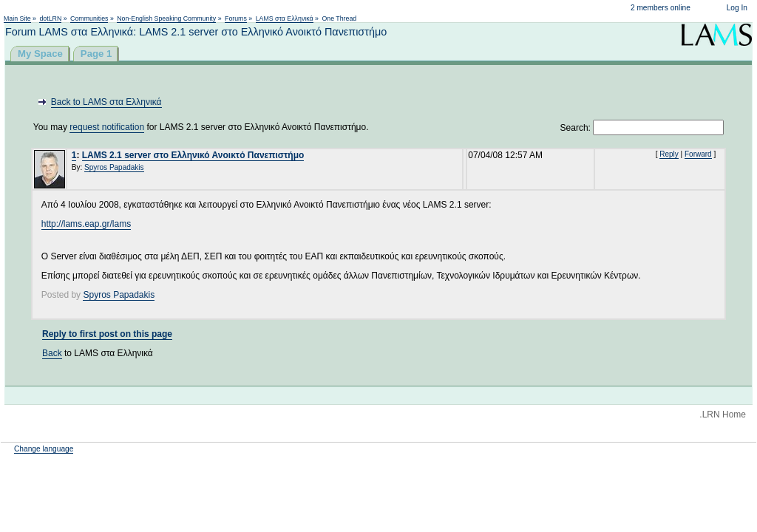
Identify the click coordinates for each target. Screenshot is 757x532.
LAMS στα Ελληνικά (285, 18)
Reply (669, 154)
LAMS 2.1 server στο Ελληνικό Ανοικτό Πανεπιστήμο (193, 155)
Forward (698, 154)
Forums (236, 18)
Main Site (17, 18)
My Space (40, 54)
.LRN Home (723, 415)
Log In (737, 8)
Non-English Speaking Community (166, 18)
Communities (89, 18)
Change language (44, 449)
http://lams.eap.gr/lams (86, 224)
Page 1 (96, 54)
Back (52, 353)
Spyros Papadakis (114, 167)
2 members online (661, 8)
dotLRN (50, 18)
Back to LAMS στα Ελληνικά (106, 102)
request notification (107, 127)
